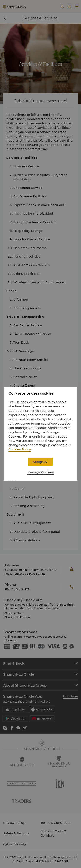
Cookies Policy (20, 449)
